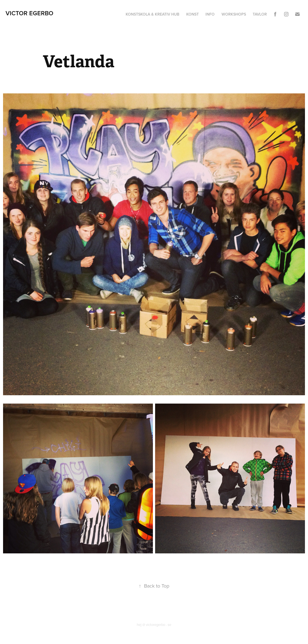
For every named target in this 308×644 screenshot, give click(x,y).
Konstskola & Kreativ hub (152, 14)
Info (210, 14)
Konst (192, 14)
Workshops (234, 14)
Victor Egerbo (29, 13)
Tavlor (260, 14)
